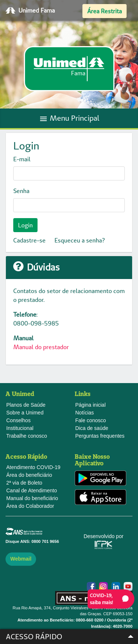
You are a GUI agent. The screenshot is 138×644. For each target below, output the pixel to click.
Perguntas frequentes (100, 436)
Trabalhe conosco (27, 436)
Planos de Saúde (26, 405)
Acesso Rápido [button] (72, 637)
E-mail (22, 159)
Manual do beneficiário (32, 498)
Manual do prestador (41, 347)
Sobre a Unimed (25, 413)
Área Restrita (105, 11)
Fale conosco (91, 420)
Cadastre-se (29, 240)
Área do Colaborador (30, 506)
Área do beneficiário (29, 475)
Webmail (21, 559)
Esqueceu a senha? (80, 240)
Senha (21, 191)
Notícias (85, 413)
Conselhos (18, 420)
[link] (69, 69)
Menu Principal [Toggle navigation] (69, 118)
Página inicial (91, 405)
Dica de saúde (92, 428)
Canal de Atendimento (32, 490)
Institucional (20, 428)
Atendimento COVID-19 (33, 467)
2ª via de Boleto (24, 483)
